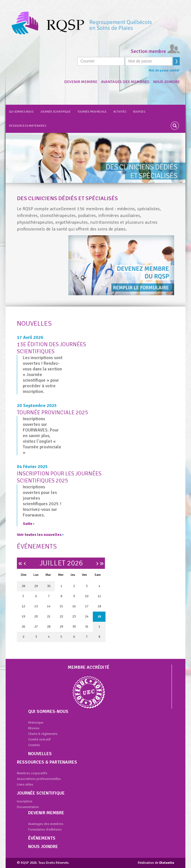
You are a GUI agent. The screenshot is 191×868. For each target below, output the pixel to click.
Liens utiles (25, 785)
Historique (36, 723)
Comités (34, 745)
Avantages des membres (125, 82)
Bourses (139, 112)
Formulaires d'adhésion (45, 830)
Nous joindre (166, 82)
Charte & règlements (43, 734)
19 (23, 617)
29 (36, 586)
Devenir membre (81, 82)
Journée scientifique (55, 112)
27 (36, 627)
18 (99, 606)
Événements (42, 838)
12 (23, 606)
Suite (29, 524)
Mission (34, 728)
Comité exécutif (39, 740)
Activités (120, 112)
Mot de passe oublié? (164, 71)
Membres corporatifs (32, 773)
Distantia (167, 863)
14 (49, 606)
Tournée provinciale (92, 112)
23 (74, 617)
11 (99, 596)
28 (23, 586)
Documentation (28, 807)
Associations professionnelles (39, 779)
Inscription (25, 801)
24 (87, 617)
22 (61, 617)
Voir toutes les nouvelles (40, 535)
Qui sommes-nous (21, 112)
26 (23, 627)
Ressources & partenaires (28, 126)
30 (49, 586)
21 (49, 617)
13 (36, 606)
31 (87, 627)
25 (99, 617)
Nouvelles (40, 754)
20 (36, 617)
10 (87, 596)
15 (61, 606)
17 (87, 606)
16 (74, 606)
